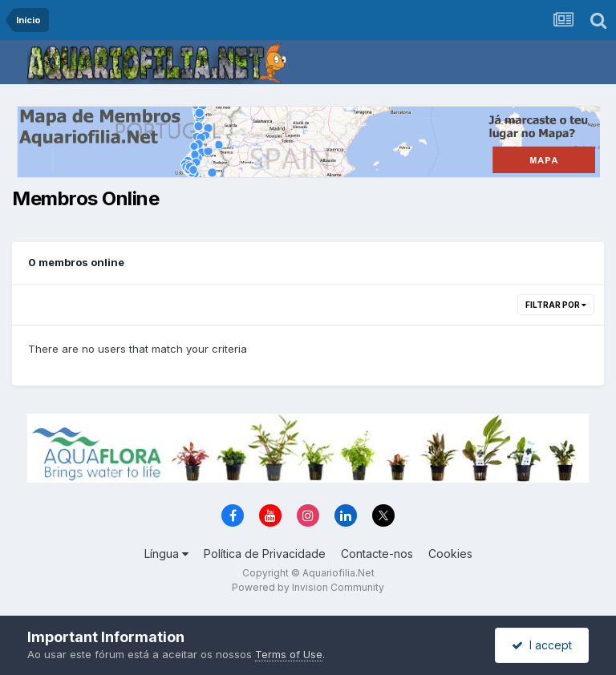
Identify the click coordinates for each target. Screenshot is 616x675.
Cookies (450, 554)
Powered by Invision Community (308, 587)
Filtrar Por (556, 305)
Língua (166, 554)
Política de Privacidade (265, 554)
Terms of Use (289, 654)
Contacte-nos (377, 554)
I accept (542, 645)
